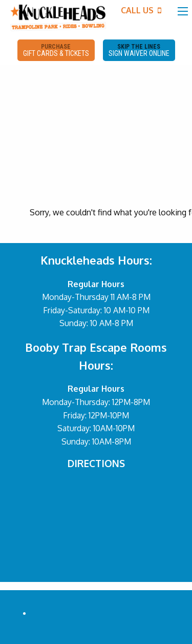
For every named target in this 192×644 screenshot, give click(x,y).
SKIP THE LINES (139, 50)
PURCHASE (56, 50)
